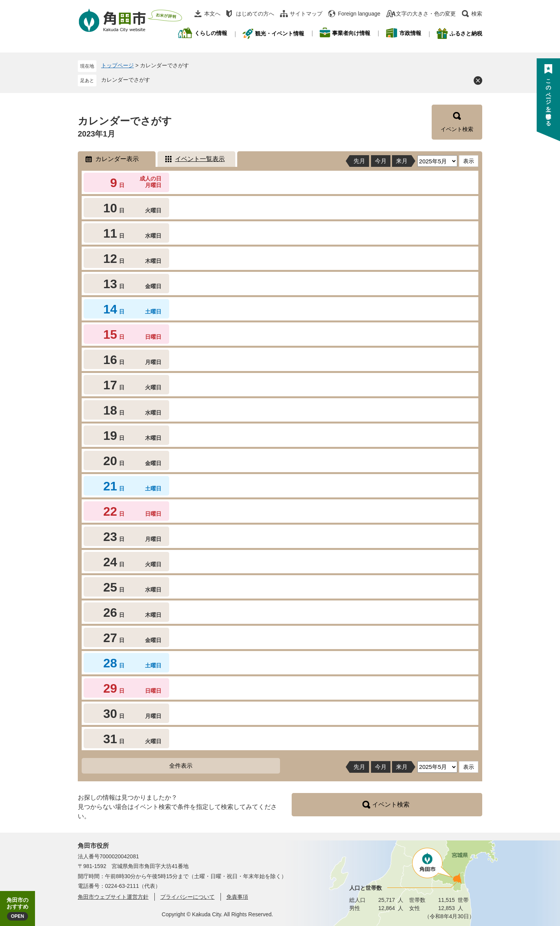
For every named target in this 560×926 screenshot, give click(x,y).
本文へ (212, 14)
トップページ (117, 65)
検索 (477, 14)
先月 (359, 161)
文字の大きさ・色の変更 (426, 14)
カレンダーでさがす (126, 80)
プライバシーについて (187, 897)
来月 (402, 161)
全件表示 (181, 766)
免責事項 (237, 897)
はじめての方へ (255, 14)
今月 (381, 161)
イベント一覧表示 (200, 159)
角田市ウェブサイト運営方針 (113, 897)
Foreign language (359, 14)
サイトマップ (306, 14)
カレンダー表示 (117, 159)
